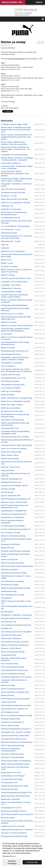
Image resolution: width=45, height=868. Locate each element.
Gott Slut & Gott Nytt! (8, 489)
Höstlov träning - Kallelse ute (11, 163)
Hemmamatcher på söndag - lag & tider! (15, 642)
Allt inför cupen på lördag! (10, 725)
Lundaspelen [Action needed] (11, 292)
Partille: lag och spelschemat (11, 408)
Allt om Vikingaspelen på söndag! (13, 595)
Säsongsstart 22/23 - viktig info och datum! (16, 732)
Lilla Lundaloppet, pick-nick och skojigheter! (16, 632)
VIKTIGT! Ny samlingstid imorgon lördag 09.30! (17, 814)
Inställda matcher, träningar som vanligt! (15, 786)
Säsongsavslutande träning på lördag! (14, 836)
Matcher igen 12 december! (10, 799)
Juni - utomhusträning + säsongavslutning (15, 226)
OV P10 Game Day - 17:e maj (11, 229)
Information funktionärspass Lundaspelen (16, 551)
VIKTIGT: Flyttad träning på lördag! (13, 746)
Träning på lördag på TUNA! (11, 719)
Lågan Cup (5, 245)
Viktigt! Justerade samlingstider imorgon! (15, 764)
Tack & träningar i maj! (9, 622)
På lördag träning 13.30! (9, 783)
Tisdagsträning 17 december (11, 288)
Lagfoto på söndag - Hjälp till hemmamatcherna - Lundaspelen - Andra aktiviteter (15, 174)
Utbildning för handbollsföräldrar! (13, 757)
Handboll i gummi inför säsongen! (13, 826)
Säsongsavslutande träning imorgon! (14, 739)
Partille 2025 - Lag (7, 206)
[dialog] (22, 853)
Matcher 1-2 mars (7, 263)
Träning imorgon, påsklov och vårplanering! (16, 761)
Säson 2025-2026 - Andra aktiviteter (13, 189)
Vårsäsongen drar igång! (9, 789)
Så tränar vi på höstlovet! (9, 560)
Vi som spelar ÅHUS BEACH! (11, 388)
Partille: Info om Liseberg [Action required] (15, 203)
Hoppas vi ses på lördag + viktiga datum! (15, 736)
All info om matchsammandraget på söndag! (16, 715)
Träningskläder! (6, 598)
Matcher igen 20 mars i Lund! (11, 772)
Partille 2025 (5, 248)
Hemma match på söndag (10, 459)
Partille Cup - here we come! (10, 467)
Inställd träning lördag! (9, 591)
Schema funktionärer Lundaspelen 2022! (15, 692)
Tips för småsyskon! (8, 366)
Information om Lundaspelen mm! (13, 722)
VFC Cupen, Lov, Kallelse (9, 266)
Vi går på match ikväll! (8, 702)
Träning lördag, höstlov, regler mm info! (14, 709)
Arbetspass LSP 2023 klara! (10, 544)
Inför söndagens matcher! (10, 712)
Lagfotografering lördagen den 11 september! (17, 830)
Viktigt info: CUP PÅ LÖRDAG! (11, 648)
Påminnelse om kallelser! (9, 570)
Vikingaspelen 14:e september (11, 363)
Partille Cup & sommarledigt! (11, 391)
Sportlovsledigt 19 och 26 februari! (13, 776)
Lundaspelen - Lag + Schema (11, 285)
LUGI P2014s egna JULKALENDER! (13, 526)
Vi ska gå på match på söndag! (12, 779)
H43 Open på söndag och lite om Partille (15, 437)
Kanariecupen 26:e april (9, 233)
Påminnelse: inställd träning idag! (12, 754)
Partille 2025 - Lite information (11, 209)
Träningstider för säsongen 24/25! (13, 385)
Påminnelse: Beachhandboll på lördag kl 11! (16, 729)
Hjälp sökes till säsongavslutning (12, 420)
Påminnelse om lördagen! (10, 585)
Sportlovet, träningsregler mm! (11, 479)
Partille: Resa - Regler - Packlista (12, 405)
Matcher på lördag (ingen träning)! (13, 652)
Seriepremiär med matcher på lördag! (14, 573)
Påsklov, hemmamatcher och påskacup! (15, 645)
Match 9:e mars (6, 260)
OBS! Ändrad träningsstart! (10, 381)
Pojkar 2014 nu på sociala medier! (13, 563)
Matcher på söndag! (13, 42)
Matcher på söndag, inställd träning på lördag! (17, 566)
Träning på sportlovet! (9, 655)
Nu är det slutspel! (7, 492)
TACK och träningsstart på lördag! (13, 667)
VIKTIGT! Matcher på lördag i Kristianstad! (15, 699)
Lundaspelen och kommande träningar (14, 155)
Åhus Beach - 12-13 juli (9, 196)
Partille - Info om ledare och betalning (14, 449)
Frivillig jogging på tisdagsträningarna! (14, 305)
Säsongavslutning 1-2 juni (10, 428)
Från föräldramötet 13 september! (13, 581)
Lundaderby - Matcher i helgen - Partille (14, 124)
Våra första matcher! (8, 818)
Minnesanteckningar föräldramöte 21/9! (15, 351)
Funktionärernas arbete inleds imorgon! (15, 670)
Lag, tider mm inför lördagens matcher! (14, 486)
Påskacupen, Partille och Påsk (11, 452)
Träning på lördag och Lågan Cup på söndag (16, 445)
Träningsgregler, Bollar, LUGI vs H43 (13, 378)
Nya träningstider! (7, 612)
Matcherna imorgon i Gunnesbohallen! (14, 502)
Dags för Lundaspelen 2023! (11, 496)
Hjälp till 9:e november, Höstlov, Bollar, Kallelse (17, 326)
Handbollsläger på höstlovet (11, 354)
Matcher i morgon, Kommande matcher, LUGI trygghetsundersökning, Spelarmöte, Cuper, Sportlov (16, 137)
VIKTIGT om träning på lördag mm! (13, 689)
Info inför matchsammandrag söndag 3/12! (16, 529)
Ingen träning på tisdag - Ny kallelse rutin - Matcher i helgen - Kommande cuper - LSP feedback (15, 149)
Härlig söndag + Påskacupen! (11, 638)
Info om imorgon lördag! (9, 664)
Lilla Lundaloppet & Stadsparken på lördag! (16, 625)
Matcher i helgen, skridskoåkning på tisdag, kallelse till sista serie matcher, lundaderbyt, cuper (16, 130)
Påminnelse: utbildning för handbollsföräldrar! (17, 742)
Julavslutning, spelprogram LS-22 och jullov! (16, 677)
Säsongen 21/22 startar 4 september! (14, 833)
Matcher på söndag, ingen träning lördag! (15, 796)
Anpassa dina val (9, 856)
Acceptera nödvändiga (12, 862)
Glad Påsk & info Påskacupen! (11, 635)
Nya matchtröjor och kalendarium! (13, 517)
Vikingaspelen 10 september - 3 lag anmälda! (16, 615)
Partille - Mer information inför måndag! (14, 199)
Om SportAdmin (7, 334)
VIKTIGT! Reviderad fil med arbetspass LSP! (16, 499)
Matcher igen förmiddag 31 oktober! (13, 811)
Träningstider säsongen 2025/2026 (13, 193)
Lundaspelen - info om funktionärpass (14, 282)
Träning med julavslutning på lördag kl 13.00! (16, 793)
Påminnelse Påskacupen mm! (11, 482)
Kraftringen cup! (6, 628)
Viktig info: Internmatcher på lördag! (13, 536)
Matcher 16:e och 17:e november (12, 314)
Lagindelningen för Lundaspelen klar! (14, 511)
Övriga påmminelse (8, 470)
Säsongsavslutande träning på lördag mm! (16, 618)
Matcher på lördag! (7, 548)
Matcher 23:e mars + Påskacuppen (13, 251)
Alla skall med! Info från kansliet (12, 411)
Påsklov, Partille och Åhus (10, 455)
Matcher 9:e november (9, 322)
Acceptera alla (32, 862)
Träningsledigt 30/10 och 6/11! (12, 808)
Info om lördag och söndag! (11, 533)
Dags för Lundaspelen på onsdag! (13, 674)
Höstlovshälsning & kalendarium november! (16, 705)
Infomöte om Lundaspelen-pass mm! (14, 514)
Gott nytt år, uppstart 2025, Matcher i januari (16, 278)
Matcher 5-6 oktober (8, 348)
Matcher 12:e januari (8, 275)
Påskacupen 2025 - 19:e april (11, 241)
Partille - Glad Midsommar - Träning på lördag (17, 398)
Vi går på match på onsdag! (10, 375)
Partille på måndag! (8, 395)
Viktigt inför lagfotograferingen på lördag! (15, 588)
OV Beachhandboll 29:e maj (10, 218)
